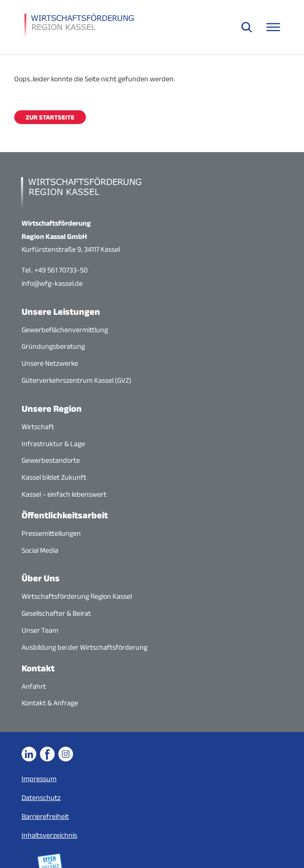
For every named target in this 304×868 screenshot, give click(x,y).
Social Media (40, 550)
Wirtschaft (38, 427)
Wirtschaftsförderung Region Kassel (77, 596)
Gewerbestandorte (51, 460)
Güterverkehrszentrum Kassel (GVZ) (76, 380)
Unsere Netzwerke (50, 363)
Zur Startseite (50, 117)
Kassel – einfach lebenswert (64, 494)
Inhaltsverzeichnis (49, 835)
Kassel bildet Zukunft (54, 477)
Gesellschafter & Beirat (56, 613)
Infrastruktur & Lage (53, 444)
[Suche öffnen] (247, 27)
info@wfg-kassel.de (52, 283)
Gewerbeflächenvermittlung (65, 330)
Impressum (39, 779)
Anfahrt (34, 686)
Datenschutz (41, 797)
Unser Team (40, 630)
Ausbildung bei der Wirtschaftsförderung (84, 647)
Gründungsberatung (53, 346)
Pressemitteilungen (51, 533)
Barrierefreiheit (45, 816)
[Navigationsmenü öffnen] (273, 27)
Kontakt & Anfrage (50, 703)
